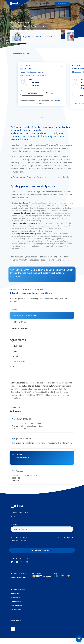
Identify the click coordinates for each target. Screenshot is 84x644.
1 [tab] (41, 117)
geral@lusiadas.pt (67, 537)
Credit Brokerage (16, 605)
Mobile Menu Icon (73, 4)
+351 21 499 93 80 (20, 537)
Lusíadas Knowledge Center (19, 512)
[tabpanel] (43, 84)
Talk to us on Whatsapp (44, 550)
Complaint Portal (16, 610)
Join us (13, 516)
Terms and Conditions (18, 589)
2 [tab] (43, 117)
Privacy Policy (15, 593)
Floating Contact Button (79, 639)
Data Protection (16, 601)
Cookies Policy (15, 597)
